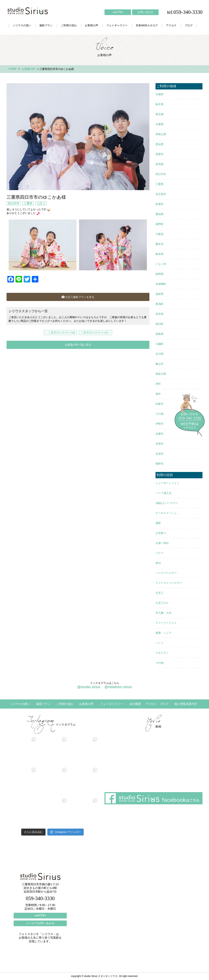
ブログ (189, 25)
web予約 (118, 12)
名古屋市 (161, 194)
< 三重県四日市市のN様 (60, 333)
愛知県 (160, 214)
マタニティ (162, 653)
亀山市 (160, 364)
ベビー (160, 553)
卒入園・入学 (163, 613)
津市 (158, 384)
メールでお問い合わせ (40, 923)
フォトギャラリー (117, 25)
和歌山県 (161, 134)
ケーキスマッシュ (166, 513)
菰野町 (160, 224)
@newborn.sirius (118, 687)
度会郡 (160, 144)
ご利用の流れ (69, 25)
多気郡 (160, 164)
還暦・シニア (163, 633)
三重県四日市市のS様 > (95, 333)
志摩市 (160, 434)
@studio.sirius (89, 687)
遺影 (158, 523)
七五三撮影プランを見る (78, 297)
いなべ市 (161, 264)
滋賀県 (160, 294)
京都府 (160, 94)
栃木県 (160, 104)
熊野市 (160, 464)
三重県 (28, 203)
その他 (160, 414)
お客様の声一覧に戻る (78, 345)
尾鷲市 (160, 154)
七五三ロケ (162, 603)
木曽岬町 (161, 284)
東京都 (160, 114)
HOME (13, 69)
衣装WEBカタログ (147, 25)
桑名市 (160, 244)
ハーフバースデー (166, 573)
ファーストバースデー (169, 583)
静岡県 (160, 274)
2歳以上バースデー (167, 503)
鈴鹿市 (160, 204)
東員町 (160, 304)
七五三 (41, 203)
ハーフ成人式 (163, 493)
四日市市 (13, 203)
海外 (158, 394)
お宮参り (161, 533)
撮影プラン (46, 25)
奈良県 (160, 314)
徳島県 (160, 334)
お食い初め (162, 543)
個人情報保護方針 (186, 704)
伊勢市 (160, 424)
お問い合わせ (145, 12)
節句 (158, 563)
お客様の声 (92, 25)
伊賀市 (160, 444)
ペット (160, 643)
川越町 (160, 344)
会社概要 (135, 704)
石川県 (160, 354)
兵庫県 (160, 124)
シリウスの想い (22, 25)
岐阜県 (160, 254)
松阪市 (160, 404)
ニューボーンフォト (167, 483)
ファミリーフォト (166, 623)
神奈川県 (161, 374)
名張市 (160, 454)
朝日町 (160, 324)
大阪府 (160, 234)
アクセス (171, 25)
